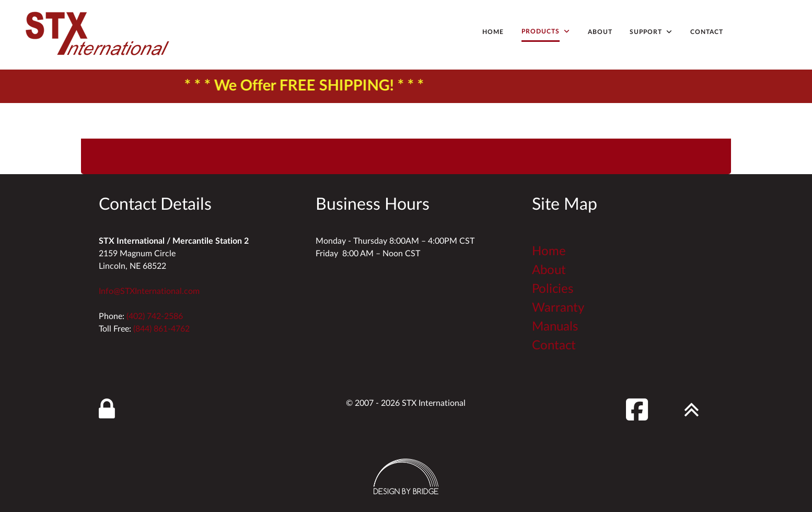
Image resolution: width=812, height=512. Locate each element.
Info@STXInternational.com (149, 291)
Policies (553, 289)
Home (549, 252)
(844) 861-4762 (161, 329)
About (549, 270)
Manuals (555, 327)
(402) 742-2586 (155, 316)
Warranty (558, 308)
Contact (554, 346)
